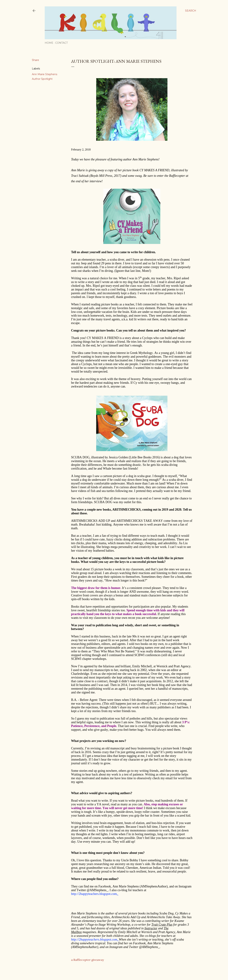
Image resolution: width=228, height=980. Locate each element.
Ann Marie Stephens (45, 74)
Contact (61, 43)
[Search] (191, 11)
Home (49, 43)
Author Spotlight (42, 79)
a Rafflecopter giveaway (87, 960)
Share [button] (35, 60)
